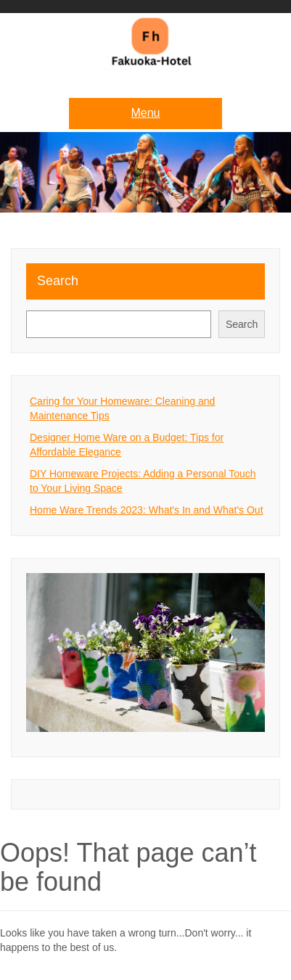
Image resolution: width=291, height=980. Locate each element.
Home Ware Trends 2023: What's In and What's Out (147, 510)
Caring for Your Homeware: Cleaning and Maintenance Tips (122, 408)
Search (58, 281)
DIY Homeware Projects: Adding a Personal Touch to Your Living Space (143, 481)
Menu (145, 113)
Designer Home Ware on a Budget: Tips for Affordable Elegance (127, 445)
